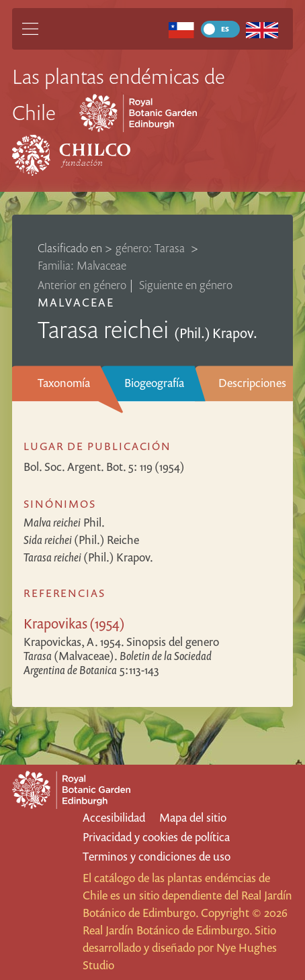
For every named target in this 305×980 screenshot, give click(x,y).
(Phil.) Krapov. (88, 557)
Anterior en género (82, 285)
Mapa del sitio (193, 817)
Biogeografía (154, 383)
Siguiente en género (186, 285)
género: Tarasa (151, 248)
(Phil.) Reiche (81, 540)
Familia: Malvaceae (82, 265)
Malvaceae (76, 302)
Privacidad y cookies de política (156, 837)
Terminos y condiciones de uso (157, 856)
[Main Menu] (30, 29)
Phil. (64, 522)
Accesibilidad (114, 817)
